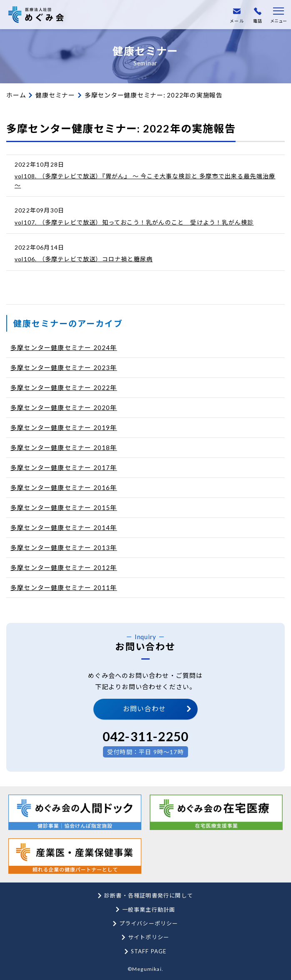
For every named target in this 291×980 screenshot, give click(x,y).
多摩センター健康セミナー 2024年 (64, 347)
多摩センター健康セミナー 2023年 (64, 367)
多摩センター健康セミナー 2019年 (64, 427)
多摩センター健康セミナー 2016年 (64, 487)
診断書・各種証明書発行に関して (149, 895)
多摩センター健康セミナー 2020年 (64, 407)
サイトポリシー (149, 937)
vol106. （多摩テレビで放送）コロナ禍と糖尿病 (84, 259)
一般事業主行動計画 (149, 910)
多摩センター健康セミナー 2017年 (64, 467)
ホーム (16, 95)
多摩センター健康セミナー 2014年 (64, 527)
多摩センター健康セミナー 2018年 (64, 447)
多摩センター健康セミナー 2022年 (64, 387)
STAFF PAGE (149, 951)
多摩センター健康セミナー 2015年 (64, 507)
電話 (258, 15)
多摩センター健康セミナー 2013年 (64, 547)
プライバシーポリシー (149, 923)
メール (237, 15)
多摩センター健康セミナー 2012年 (64, 567)
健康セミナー (55, 95)
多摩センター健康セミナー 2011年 (64, 587)
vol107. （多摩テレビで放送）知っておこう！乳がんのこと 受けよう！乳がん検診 (134, 222)
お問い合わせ (144, 709)
